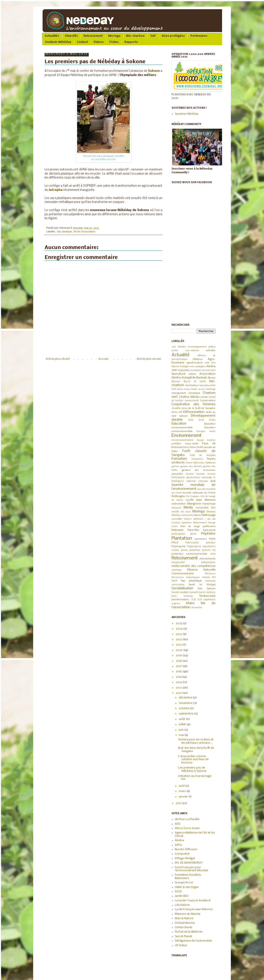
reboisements (207, 559)
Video (190, 603)
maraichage (209, 504)
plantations (201, 539)
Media (188, 508)
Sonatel (175, 592)
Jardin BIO (182, 896)
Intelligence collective (184, 481)
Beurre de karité (195, 382)
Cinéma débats (189, 397)
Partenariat (209, 530)
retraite (206, 578)
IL (214, 478)
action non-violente (185, 351)
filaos (186, 448)
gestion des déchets (191, 467)
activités (211, 351)
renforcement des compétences (193, 566)
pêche (193, 534)
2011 (179, 803)
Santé (192, 585)
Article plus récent (58, 359)
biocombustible (207, 386)
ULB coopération (206, 600)
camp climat (190, 389)
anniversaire (209, 370)
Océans (188, 519)
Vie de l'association (84, 232)
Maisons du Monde (188, 914)
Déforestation (194, 412)
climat (204, 397)
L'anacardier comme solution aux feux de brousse (193, 759)
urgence (176, 604)
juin (182, 730)
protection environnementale (189, 554)
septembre (186, 714)
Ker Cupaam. (193, 496)
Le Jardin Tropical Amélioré (193, 901)
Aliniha (211, 366)
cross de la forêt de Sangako (198, 408)
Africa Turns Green (187, 828)
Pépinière (208, 534)
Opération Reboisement (194, 523)
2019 (174, 347)
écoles (212, 420)
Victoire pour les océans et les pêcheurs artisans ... (196, 741)
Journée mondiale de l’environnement (193, 487)
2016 (179, 672)
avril (182, 786)
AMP (174, 370)
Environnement (187, 436)
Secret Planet (184, 936)
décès (174, 412)
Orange (212, 523)
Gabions (211, 463)
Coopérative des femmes (193, 404)
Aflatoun (198, 359)
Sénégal (211, 585)
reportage (176, 570)
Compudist (182, 854)
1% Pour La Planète (187, 819)
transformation (180, 600)
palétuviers (209, 526)
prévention (195, 550)
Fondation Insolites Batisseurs (188, 876)
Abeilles (182, 347)
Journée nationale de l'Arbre (199, 493)
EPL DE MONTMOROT (189, 863)
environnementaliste (183, 440)
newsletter (177, 519)
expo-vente (192, 444)
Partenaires (199, 36)
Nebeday (211, 512)
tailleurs (211, 592)
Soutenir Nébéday (58, 42)
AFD (178, 824)
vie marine (197, 608)
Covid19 (176, 408)
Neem (197, 515)
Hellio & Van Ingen (187, 887)
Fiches (114, 42)
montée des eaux (181, 512)
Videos (99, 42)
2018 (179, 661)
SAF (153, 36)
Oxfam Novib (184, 927)
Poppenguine (194, 547)
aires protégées (198, 367)
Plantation (182, 538)
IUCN (178, 892)
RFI (214, 578)
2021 (179, 645)
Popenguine (179, 546)
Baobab (202, 378)
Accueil (103, 359)
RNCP (174, 581)
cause (201, 389)
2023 (179, 634)
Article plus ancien (149, 359)
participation (178, 534)
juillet (183, 724)
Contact (82, 42)
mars (183, 791)
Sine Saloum (207, 589)
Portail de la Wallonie (189, 932)
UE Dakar (181, 945)
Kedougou (178, 496)
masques (176, 508)
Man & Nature (184, 918)
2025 (179, 623)
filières (193, 448)
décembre (186, 698)
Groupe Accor (184, 883)
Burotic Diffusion (186, 849)
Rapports (131, 42)
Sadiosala (210, 581)
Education (179, 424)
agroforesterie (195, 363)
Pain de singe (190, 526)
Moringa (114, 36)
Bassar (212, 378)
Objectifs (71, 36)
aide (207, 363)
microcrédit (202, 508)
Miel (213, 508)
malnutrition (179, 504)
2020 (180, 650)
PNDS (212, 539)
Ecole (201, 420)
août (182, 719)
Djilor (191, 420)
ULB (193, 600)
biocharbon (192, 385)
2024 (179, 629)
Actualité (181, 355)
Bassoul (176, 382)
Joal (213, 481)
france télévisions (195, 463)
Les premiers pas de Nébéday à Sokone (192, 769)
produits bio (209, 550)
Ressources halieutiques (186, 578)
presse (184, 550)
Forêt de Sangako (203, 455)
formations (197, 459)
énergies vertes (206, 431)
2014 (179, 682)
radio (213, 554)
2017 (179, 666)
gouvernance (193, 478)
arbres (193, 374)
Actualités (52, 36)
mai (182, 735)
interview (203, 481)
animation (196, 370)
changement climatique (186, 393)
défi (180, 412)
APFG (178, 845)
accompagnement (197, 347)
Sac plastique (65, 232)
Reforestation (208, 563)
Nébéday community (182, 515)
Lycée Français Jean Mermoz (194, 909)
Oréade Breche (185, 923)
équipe (200, 440)
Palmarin (177, 530)
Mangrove (194, 504)
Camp (180, 389)
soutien (184, 592)
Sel (201, 585)
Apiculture (178, 374)
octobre (184, 708)
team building (182, 596)
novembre (186, 703)
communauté (192, 401)
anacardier (184, 370)
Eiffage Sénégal (185, 858)
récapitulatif (178, 563)
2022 (179, 639)
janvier (184, 797)
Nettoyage (209, 515)
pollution (211, 543)
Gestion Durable (195, 474)
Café (174, 389)
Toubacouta (207, 596)
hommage (207, 478)
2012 (179, 693)
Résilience (210, 574)
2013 (179, 688)
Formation (179, 459)
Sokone (154, 71)
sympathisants (198, 592)
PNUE (175, 543)
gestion (175, 467)
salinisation (178, 585)
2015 (179, 677)
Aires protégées (173, 36)
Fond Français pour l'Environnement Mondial (191, 869)
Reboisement (93, 36)
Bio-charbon (135, 36)
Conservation (208, 401)
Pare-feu (193, 530)
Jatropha (56, 190)
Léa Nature (182, 905)
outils (175, 527)
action (212, 347)
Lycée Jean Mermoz (201, 500)
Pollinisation (192, 543)
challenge (210, 389)
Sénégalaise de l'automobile (193, 941)
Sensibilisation (182, 588)
